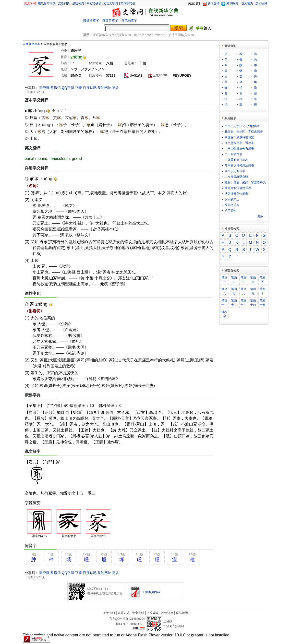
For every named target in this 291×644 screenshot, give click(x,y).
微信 (57, 88)
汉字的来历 (232, 199)
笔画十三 (243, 303)
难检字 (224, 314)
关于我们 (109, 613)
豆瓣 (78, 88)
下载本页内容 (151, 592)
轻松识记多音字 (235, 171)
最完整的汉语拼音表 (238, 188)
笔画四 (253, 280)
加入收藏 (261, 3)
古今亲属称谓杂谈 (236, 177)
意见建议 (153, 613)
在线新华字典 (47, 3)
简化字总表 (232, 205)
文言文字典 (111, 3)
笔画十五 (263, 303)
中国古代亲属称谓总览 (239, 137)
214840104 (137, 619)
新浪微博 (214, 3)
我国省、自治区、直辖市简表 (244, 132)
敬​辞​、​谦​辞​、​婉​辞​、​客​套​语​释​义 (245, 182)
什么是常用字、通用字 (239, 143)
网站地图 (182, 613)
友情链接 (167, 613)
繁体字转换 (128, 3)
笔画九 (253, 291)
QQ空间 (68, 88)
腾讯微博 (232, 3)
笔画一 (224, 280)
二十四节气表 (233, 154)
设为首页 (247, 3)
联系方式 (124, 613)
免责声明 (138, 613)
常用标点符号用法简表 (239, 166)
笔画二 (234, 280)
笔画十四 (253, 303)
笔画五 (263, 280)
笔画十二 (234, 303)
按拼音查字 (91, 20)
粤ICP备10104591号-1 (130, 624)
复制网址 (104, 88)
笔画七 (234, 291)
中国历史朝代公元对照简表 (242, 126)
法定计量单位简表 (236, 194)
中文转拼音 (94, 3)
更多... (261, 216)
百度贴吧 (90, 88)
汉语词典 (64, 3)
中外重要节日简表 (236, 160)
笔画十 (263, 291)
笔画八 (243, 291)
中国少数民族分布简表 (239, 149)
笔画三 (243, 280)
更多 (116, 88)
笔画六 (224, 291)
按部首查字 (110, 20)
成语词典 (78, 3)
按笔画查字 (129, 20)
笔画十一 (224, 303)
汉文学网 (30, 3)
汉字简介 (230, 211)
